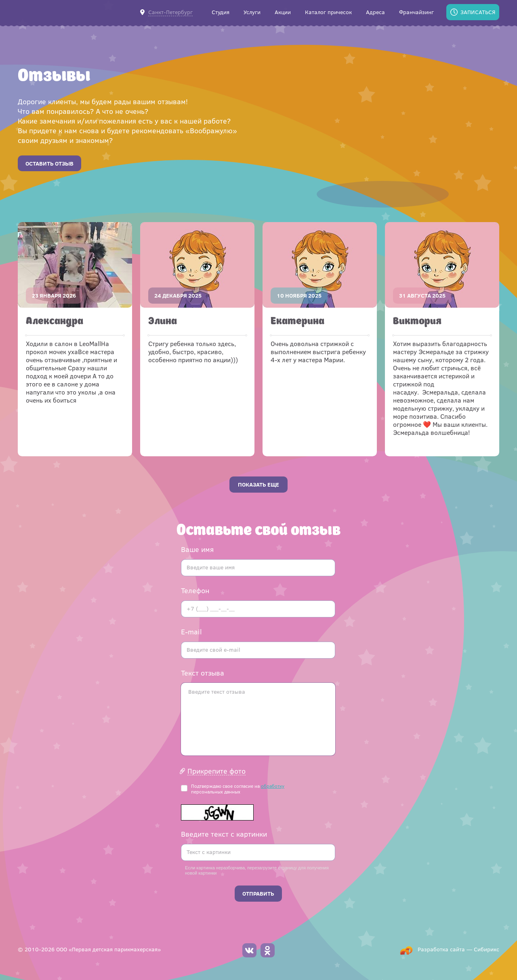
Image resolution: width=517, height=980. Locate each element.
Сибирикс (487, 949)
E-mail (191, 632)
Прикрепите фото (216, 771)
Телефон (195, 590)
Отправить (258, 893)
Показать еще (258, 484)
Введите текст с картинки (224, 834)
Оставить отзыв (49, 163)
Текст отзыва (203, 673)
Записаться (478, 12)
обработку (273, 786)
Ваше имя (197, 549)
